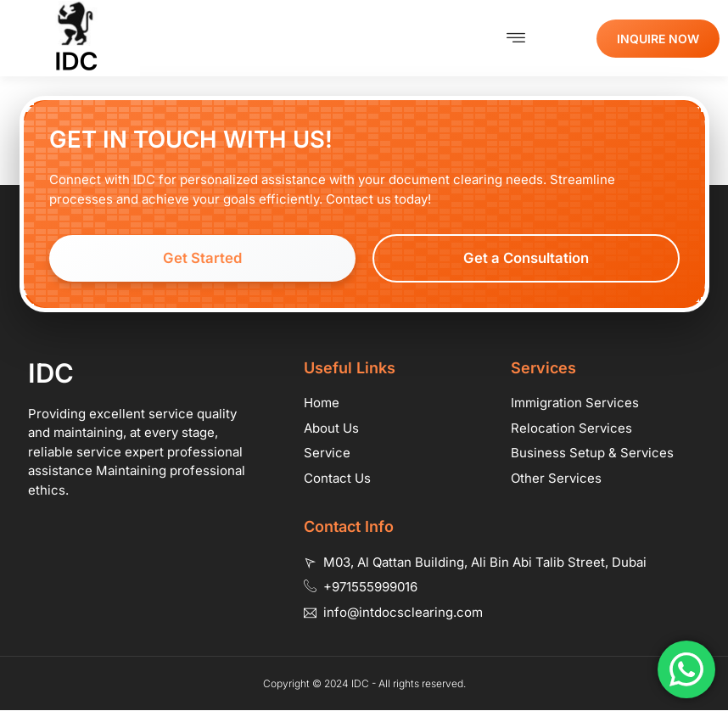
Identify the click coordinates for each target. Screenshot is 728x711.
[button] (516, 38)
